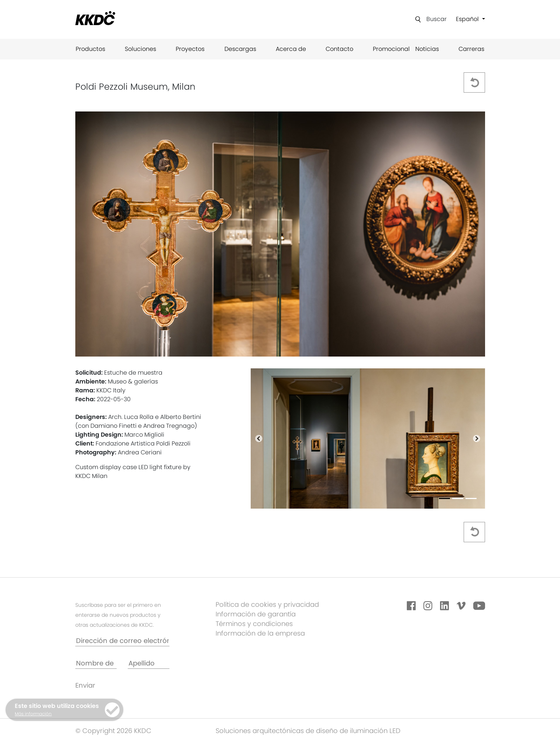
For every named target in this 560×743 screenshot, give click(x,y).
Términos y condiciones (254, 624)
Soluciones (140, 49)
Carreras (471, 49)
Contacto (339, 49)
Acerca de (291, 49)
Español (468, 19)
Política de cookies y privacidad (267, 604)
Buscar (437, 19)
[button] (259, 438)
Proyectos (190, 49)
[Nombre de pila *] (96, 663)
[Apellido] (149, 663)
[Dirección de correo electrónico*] (122, 641)
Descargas (240, 49)
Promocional (391, 49)
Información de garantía (256, 614)
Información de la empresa (260, 633)
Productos (90, 49)
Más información (33, 714)
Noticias (427, 49)
